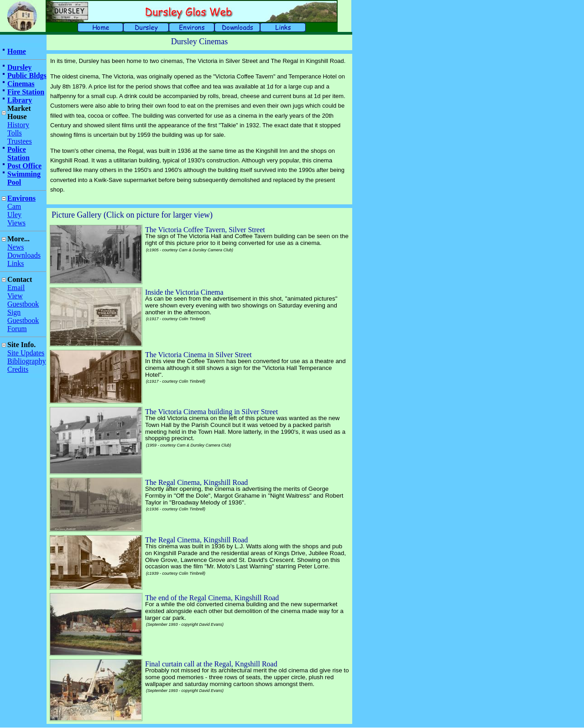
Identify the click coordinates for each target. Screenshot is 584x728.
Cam (14, 206)
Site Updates (26, 353)
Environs (21, 198)
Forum (17, 329)
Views (16, 223)
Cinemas (21, 84)
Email (16, 288)
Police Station (18, 153)
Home (17, 51)
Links (16, 263)
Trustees (20, 141)
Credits (18, 369)
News (16, 247)
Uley (14, 215)
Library (20, 100)
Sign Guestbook (23, 316)
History (18, 125)
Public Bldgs (27, 75)
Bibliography (26, 361)
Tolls (15, 133)
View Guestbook (23, 300)
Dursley (19, 67)
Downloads (24, 255)
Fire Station (26, 92)
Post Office (24, 166)
